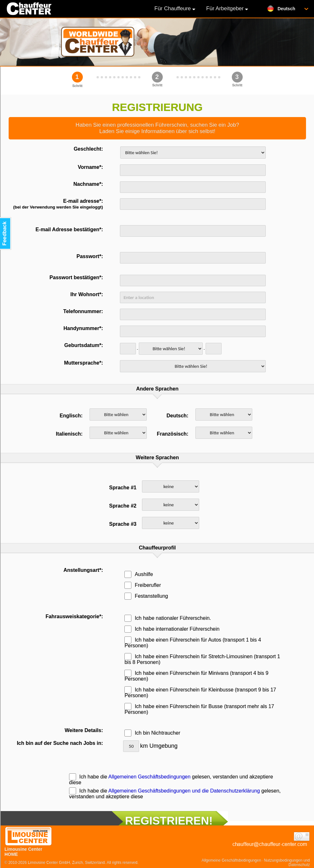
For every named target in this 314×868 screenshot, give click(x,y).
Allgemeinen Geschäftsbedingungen (149, 777)
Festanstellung (146, 596)
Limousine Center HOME (28, 849)
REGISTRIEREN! (169, 821)
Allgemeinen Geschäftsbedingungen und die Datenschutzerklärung (184, 791)
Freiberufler (143, 585)
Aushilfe (139, 574)
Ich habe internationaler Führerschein (172, 629)
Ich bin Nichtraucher (152, 733)
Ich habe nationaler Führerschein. (168, 618)
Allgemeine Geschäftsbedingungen (232, 860)
